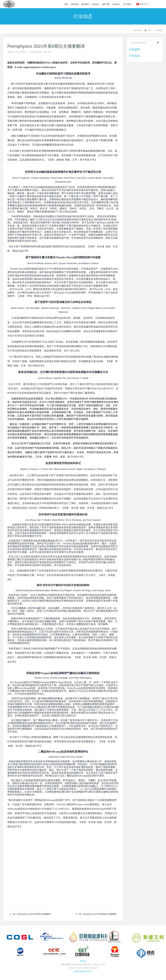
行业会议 (95, 4)
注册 (160, 4)
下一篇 (96, 914)
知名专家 (75, 4)
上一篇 (30, 914)
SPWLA (83, 961)
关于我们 (128, 4)
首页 (66, 4)
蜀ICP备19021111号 (83, 971)
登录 (154, 4)
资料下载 (106, 4)
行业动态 (159, 30)
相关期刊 (85, 4)
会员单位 (116, 4)
